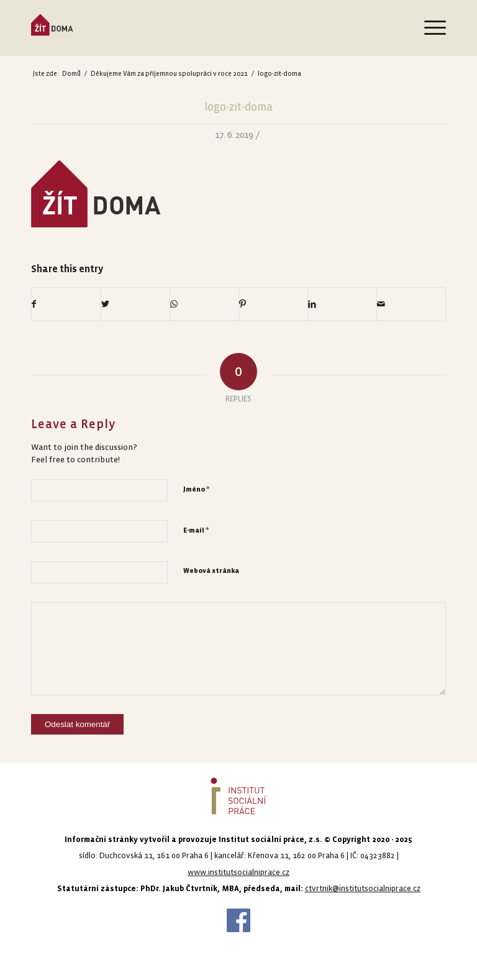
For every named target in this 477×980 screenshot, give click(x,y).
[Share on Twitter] (135, 305)
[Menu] (429, 28)
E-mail (196, 530)
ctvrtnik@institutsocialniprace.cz (363, 889)
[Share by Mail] (411, 305)
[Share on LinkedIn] (342, 305)
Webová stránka (211, 571)
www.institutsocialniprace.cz (238, 872)
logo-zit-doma (238, 107)
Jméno (197, 489)
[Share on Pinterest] (273, 305)
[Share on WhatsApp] (204, 305)
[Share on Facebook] (66, 305)
